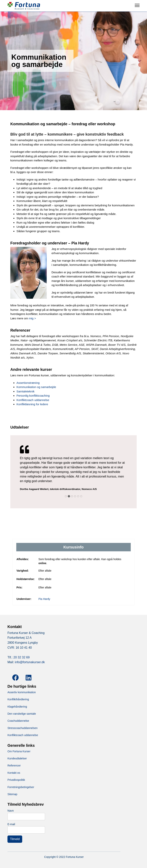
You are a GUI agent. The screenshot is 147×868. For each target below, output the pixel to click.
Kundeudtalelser (17, 758)
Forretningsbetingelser (21, 787)
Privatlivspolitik (16, 780)
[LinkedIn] (28, 674)
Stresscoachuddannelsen (22, 728)
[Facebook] (14, 674)
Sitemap (12, 794)
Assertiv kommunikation (22, 692)
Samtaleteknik (25, 391)
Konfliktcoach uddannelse (33, 400)
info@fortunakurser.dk (30, 662)
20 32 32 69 (22, 657)
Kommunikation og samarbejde (36, 387)
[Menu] (137, 9)
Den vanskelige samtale (22, 714)
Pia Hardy (44, 599)
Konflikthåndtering (18, 699)
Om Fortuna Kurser (19, 751)
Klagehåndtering (17, 707)
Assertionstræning (28, 383)
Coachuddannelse (18, 721)
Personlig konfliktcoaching (33, 396)
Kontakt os (14, 773)
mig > (32, 318)
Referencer (14, 765)
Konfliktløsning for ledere (32, 404)
